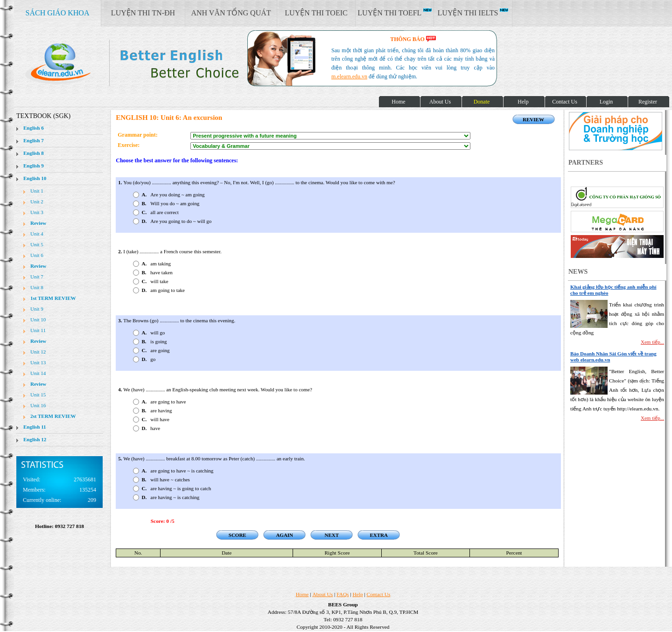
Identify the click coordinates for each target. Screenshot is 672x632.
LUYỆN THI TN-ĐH (143, 13)
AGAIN (284, 535)
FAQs (343, 594)
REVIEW (533, 119)
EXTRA (379, 535)
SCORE (238, 535)
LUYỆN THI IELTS (473, 13)
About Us (322, 594)
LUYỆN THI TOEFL (394, 13)
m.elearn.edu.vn (349, 76)
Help (358, 594)
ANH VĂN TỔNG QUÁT (231, 13)
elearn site (148, 63)
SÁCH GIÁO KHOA (58, 13)
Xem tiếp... (652, 342)
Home (302, 594)
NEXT (332, 535)
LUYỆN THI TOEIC (316, 13)
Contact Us (379, 594)
